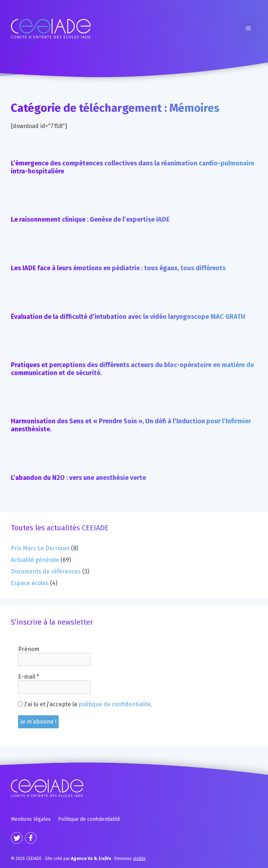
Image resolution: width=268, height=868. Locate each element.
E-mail (29, 677)
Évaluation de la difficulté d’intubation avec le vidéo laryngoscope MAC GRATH (128, 317)
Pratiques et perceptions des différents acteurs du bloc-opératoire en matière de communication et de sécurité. (132, 369)
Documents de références (46, 571)
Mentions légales (31, 819)
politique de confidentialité (115, 704)
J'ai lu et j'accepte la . (85, 704)
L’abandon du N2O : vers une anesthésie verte (78, 478)
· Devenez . (109, 859)
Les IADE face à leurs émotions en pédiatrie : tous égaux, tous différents (118, 268)
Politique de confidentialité (89, 819)
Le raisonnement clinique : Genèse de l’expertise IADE (90, 219)
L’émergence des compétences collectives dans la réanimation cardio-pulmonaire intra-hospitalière (133, 167)
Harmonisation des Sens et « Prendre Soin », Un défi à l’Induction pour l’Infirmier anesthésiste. (131, 425)
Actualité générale (35, 560)
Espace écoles (30, 583)
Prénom (29, 649)
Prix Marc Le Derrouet (40, 548)
